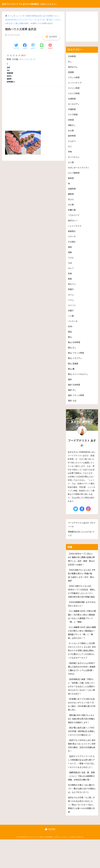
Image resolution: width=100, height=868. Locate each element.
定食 (70, 277)
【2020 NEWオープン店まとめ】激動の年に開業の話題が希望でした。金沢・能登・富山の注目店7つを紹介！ (81, 564)
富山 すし (72, 352)
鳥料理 (71, 180)
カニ (70, 148)
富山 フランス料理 (76, 357)
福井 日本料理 (74, 389)
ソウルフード (74, 217)
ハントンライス (75, 228)
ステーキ (72, 239)
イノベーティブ (75, 83)
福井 (70, 384)
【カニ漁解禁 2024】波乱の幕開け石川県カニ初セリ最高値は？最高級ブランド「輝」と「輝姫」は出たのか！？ (82, 643)
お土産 (71, 132)
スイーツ (72, 309)
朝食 (70, 282)
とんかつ (72, 142)
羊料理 (71, 121)
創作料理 (72, 137)
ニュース (19, 16)
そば (70, 266)
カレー (71, 271)
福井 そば (72, 405)
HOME (50, 858)
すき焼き (72, 244)
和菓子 (71, 293)
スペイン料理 (74, 88)
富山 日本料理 (74, 346)
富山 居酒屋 (73, 368)
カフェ (71, 298)
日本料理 (72, 56)
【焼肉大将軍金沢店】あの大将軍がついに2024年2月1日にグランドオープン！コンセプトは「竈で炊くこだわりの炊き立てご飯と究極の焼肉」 (33, 20)
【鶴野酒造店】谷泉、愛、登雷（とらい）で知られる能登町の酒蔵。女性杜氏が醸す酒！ (81, 802)
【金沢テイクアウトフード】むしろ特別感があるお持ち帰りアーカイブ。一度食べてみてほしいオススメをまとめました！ (81, 784)
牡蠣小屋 (72, 212)
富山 (70, 341)
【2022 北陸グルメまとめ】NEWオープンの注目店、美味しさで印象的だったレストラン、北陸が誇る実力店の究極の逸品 (81, 599)
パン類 (71, 319)
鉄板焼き (72, 234)
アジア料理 (73, 115)
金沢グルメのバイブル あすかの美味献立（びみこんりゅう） (42, 4)
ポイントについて (27, 59)
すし (70, 62)
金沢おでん (73, 67)
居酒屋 (71, 72)
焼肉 (70, 250)
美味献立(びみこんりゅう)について (82, 539)
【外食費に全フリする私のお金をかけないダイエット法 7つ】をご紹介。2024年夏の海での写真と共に (81, 720)
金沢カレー (73, 223)
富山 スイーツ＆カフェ (78, 379)
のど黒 (71, 207)
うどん (71, 260)
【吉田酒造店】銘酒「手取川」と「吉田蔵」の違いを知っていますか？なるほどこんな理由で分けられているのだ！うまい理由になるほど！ (81, 701)
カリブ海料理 (74, 174)
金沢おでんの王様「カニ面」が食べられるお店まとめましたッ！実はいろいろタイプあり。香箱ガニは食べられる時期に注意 (81, 833)
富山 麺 (71, 373)
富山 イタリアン (75, 362)
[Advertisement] (33, 106)
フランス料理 (74, 78)
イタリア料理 (74, 94)
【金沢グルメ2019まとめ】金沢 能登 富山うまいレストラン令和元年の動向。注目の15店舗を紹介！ (82, 765)
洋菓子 (71, 314)
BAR (70, 330)
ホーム (10, 16)
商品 (70, 336)
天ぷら (71, 201)
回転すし (72, 126)
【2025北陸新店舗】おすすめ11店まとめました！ (81, 614)
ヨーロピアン (74, 105)
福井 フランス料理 (76, 400)
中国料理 (72, 110)
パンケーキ (73, 325)
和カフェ (72, 287)
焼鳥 (70, 255)
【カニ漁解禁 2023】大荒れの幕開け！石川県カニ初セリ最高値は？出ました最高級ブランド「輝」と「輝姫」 (82, 627)
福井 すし (72, 395)
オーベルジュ (74, 158)
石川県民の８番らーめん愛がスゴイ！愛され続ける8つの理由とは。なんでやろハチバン (82, 817)
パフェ (71, 303)
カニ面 (71, 164)
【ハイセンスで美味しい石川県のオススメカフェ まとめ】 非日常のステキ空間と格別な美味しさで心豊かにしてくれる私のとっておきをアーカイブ (81, 663)
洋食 (70, 153)
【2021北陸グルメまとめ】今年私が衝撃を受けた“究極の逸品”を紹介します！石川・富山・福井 (82, 581)
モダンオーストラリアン (79, 169)
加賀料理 (72, 191)
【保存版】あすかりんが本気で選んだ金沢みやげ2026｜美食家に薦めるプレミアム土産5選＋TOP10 (82, 683)
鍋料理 (71, 196)
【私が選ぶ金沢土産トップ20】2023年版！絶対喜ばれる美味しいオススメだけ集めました (81, 749)
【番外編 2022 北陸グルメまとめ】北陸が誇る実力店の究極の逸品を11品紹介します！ (82, 734)
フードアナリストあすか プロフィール (81, 530)
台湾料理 (72, 99)
